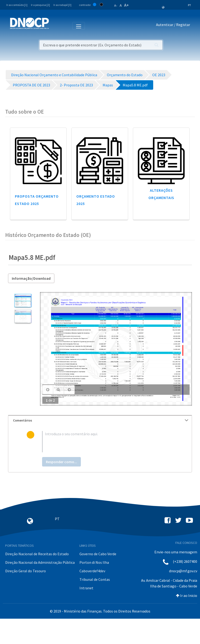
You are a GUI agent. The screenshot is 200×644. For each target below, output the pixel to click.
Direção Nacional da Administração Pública (40, 562)
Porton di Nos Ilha (94, 562)
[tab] (100, 420)
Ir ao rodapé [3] (62, 5)
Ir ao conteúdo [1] (17, 5)
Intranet (86, 588)
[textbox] (108, 442)
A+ (126, 5)
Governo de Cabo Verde (98, 554)
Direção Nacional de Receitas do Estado (37, 554)
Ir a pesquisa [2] (40, 5)
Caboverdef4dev (92, 571)
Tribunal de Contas (95, 579)
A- (116, 5)
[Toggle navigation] (55, 26)
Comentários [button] (101, 420)
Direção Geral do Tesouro (26, 571)
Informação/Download (31, 278)
